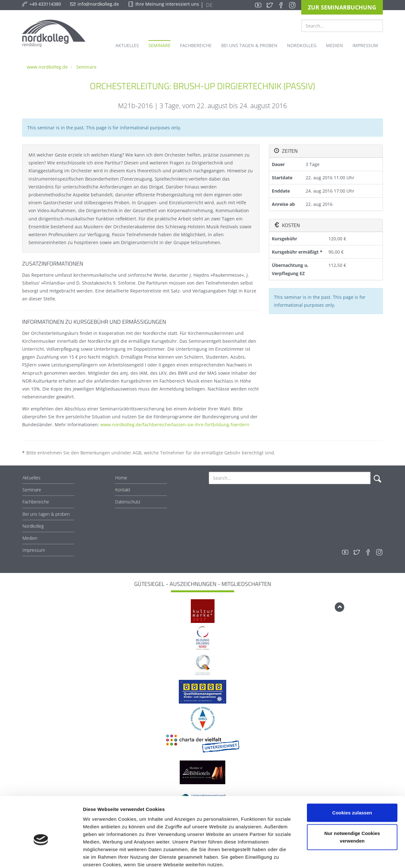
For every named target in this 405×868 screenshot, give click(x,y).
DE (209, 5)
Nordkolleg (33, 526)
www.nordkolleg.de (47, 67)
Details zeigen (336, 856)
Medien (30, 538)
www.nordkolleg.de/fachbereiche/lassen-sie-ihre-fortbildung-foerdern (175, 425)
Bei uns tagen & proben (46, 514)
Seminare (86, 67)
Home (121, 478)
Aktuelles (31, 478)
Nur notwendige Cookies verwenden (352, 803)
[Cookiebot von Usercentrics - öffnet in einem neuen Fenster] (41, 856)
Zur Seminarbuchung (342, 7)
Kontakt (123, 490)
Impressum (34, 550)
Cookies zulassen (352, 778)
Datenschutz (128, 502)
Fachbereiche (36, 502)
